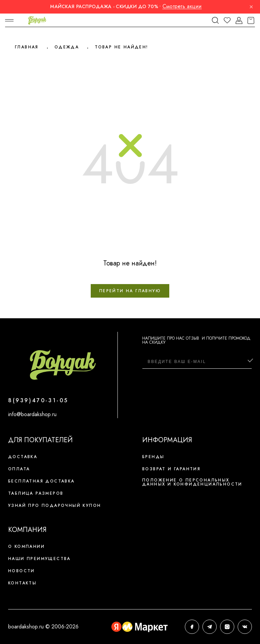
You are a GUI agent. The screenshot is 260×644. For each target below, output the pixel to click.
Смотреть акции (182, 6)
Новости (21, 571)
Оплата (19, 469)
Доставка (23, 457)
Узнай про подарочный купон (55, 506)
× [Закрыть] (251, 7)
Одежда (67, 47)
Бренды (153, 457)
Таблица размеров (36, 493)
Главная (27, 47)
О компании (26, 546)
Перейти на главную (130, 291)
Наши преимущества (39, 559)
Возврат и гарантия (171, 469)
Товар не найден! (121, 47)
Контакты (22, 583)
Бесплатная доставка (41, 481)
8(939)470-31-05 (38, 400)
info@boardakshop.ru (32, 414)
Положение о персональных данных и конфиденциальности (192, 482)
